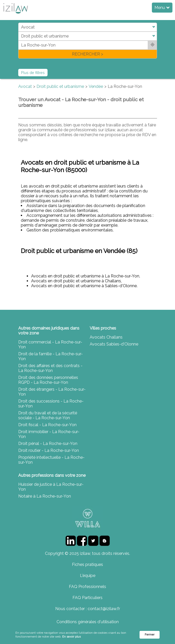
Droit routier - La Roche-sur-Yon (49, 450)
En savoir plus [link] (71, 637)
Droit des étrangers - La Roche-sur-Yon (52, 392)
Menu (162, 8)
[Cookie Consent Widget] (87, 635)
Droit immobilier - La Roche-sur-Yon (49, 434)
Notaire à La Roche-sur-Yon (45, 496)
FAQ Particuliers (87, 598)
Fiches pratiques (87, 564)
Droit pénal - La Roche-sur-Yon (48, 444)
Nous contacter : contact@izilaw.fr (88, 609)
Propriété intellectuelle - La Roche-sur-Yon (51, 460)
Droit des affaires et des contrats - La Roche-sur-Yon (50, 368)
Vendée (96, 86)
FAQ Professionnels (87, 587)
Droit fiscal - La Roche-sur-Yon (47, 425)
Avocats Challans (106, 337)
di (20, 40)
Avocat (25, 86)
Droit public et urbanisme (60, 86)
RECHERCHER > (87, 54)
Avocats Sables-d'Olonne (114, 344)
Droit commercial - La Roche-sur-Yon (50, 344)
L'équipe (88, 576)
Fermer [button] (150, 635)
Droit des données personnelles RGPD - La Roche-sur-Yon (48, 380)
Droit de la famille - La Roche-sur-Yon (50, 356)
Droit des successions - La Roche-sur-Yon (51, 404)
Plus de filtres (33, 73)
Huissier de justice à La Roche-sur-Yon (51, 487)
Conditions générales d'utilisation (88, 622)
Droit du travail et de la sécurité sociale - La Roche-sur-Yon (48, 415)
